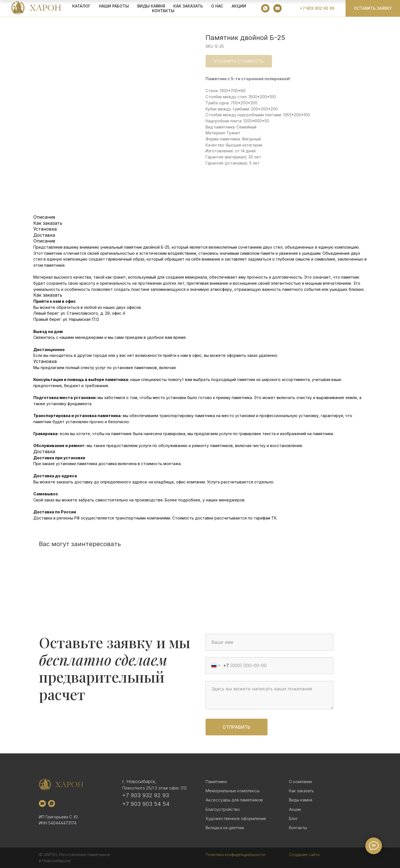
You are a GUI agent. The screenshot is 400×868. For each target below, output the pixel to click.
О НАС (217, 6)
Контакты (163, 11)
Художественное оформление (236, 818)
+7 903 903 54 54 (146, 804)
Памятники (216, 782)
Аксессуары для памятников (234, 800)
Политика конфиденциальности (235, 855)
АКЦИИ (239, 6)
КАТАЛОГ (81, 6)
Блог (293, 818)
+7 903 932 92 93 (146, 795)
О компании (300, 782)
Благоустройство (223, 809)
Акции (295, 809)
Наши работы (114, 6)
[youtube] (277, 8)
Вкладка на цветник (225, 828)
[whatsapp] (265, 8)
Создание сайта (304, 855)
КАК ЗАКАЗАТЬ (188, 6)
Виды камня (301, 800)
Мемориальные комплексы (232, 791)
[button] (373, 8)
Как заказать (301, 791)
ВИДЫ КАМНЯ (151, 6)
